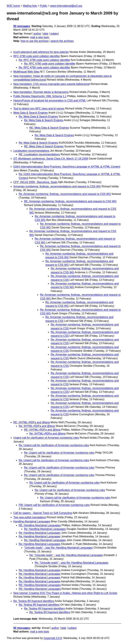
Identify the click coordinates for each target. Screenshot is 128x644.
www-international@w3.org (66, 6)
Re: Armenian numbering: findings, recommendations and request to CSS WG (65, 194)
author (37, 34)
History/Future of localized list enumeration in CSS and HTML (50, 101)
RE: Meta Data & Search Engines (49, 128)
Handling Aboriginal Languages (32, 521)
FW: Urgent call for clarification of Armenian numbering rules (54, 505)
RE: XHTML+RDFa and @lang (32, 422)
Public (43, 6)
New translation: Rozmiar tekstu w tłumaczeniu (41, 92)
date (46, 34)
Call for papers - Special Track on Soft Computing (43, 513)
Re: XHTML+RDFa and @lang (37, 426)
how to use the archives (35, 41)
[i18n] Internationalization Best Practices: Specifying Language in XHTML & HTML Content (67, 167)
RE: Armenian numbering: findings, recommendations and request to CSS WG (70, 201)
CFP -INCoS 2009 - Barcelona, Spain (35, 182)
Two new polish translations (30, 517)
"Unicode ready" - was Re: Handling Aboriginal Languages (58, 548)
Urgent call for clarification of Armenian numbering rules (46, 438)
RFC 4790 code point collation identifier (37, 56)
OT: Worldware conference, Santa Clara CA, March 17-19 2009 (51, 159)
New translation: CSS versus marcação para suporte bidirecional (51, 84)
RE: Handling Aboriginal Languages (40, 525)
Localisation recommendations (31, 151)
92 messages (22, 26)
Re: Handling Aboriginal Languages (45, 529)
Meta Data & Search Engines (30, 113)
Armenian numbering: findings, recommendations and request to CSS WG (57, 186)
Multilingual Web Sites (26, 72)
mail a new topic (40, 37)
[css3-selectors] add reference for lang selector (41, 52)
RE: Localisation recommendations (39, 154)
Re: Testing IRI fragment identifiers (34, 601)
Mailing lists (30, 6)
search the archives (62, 41)
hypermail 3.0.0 (53, 638)
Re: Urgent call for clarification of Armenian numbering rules (54, 445)
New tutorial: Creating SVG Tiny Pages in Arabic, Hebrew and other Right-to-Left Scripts (65, 593)
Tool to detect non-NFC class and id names (39, 109)
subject (54, 34)
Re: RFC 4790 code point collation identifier (44, 60)
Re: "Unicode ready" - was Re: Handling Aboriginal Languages (66, 555)
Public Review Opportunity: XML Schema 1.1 (40, 96)
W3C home (13, 6)
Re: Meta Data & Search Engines (38, 117)
